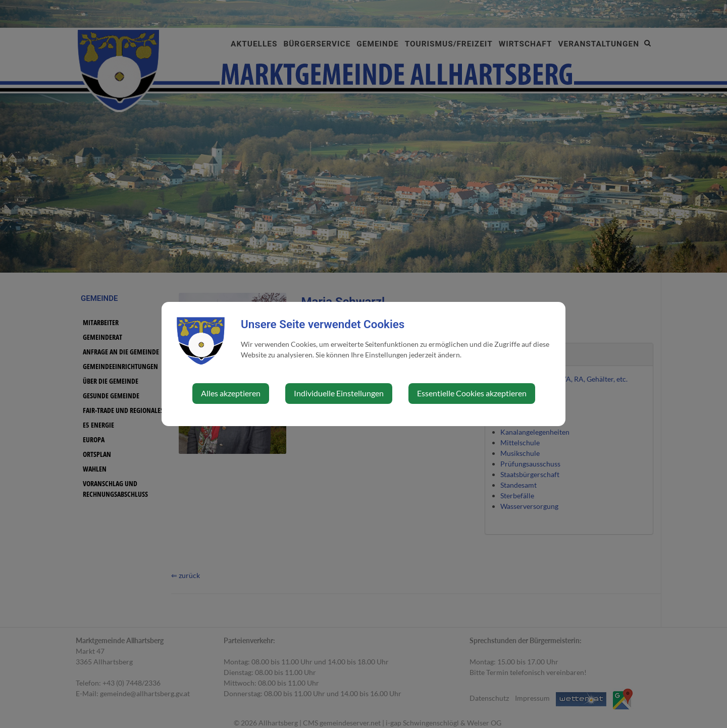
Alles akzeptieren (231, 393)
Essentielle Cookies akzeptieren (472, 393)
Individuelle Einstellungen (339, 393)
